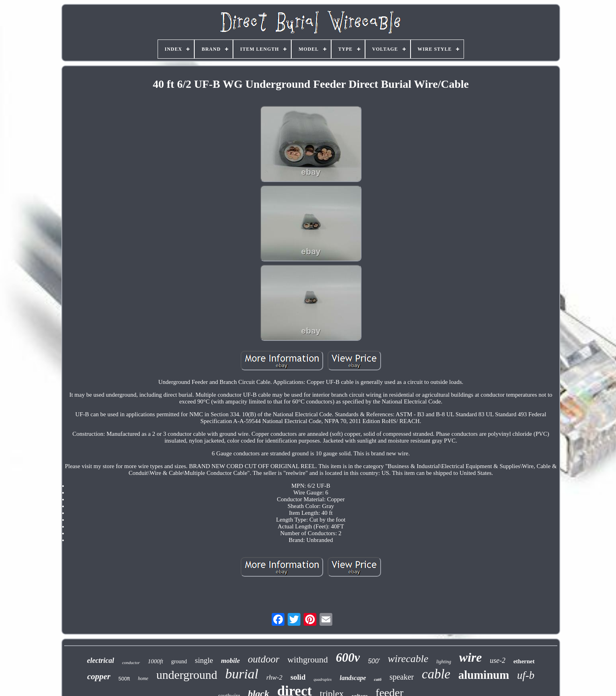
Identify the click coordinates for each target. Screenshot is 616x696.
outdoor (264, 659)
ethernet (524, 661)
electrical (101, 660)
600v (348, 657)
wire (471, 657)
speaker (402, 677)
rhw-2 (274, 677)
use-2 (498, 660)
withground (307, 659)
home (143, 678)
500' (374, 661)
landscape (353, 678)
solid (298, 677)
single (204, 660)
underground (187, 675)
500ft (124, 679)
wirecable (408, 659)
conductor (131, 662)
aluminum (484, 675)
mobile (230, 661)
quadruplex (323, 679)
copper (99, 676)
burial (242, 674)
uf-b (526, 675)
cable (436, 674)
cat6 (378, 679)
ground (179, 661)
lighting (443, 662)
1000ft (156, 661)
